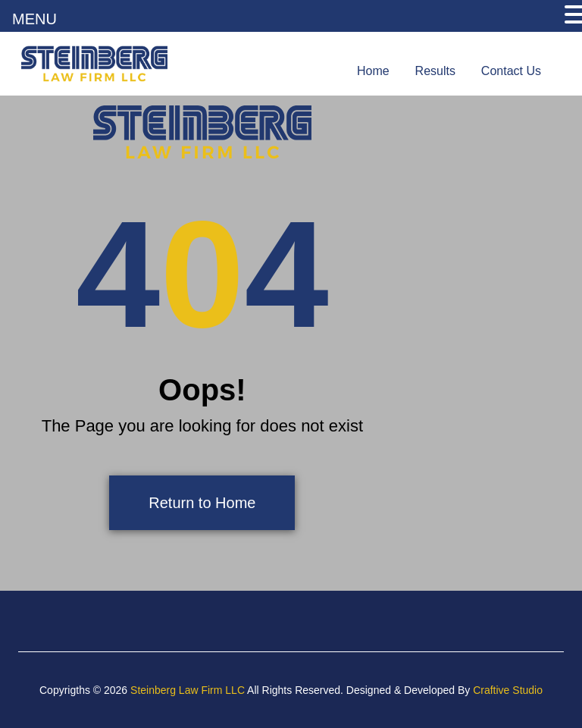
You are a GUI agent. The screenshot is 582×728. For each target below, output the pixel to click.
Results (435, 71)
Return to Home (202, 503)
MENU (34, 19)
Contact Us (511, 71)
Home (373, 71)
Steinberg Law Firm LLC (188, 690)
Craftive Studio (508, 690)
